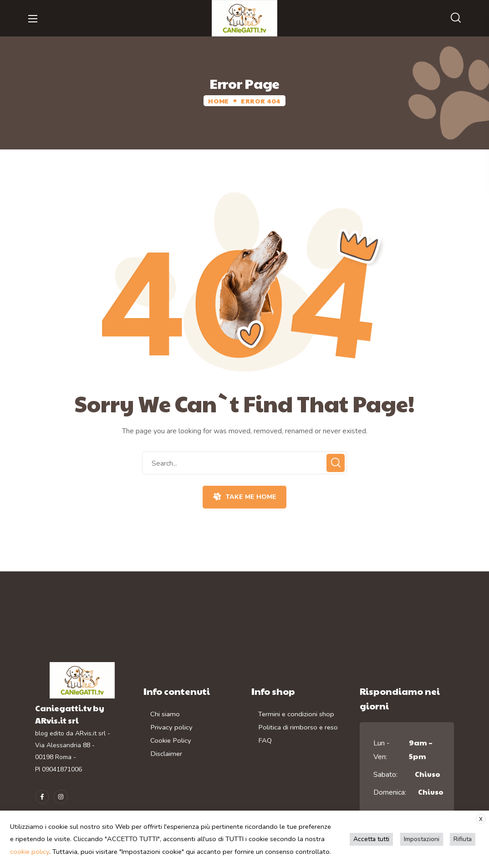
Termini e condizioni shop (296, 714)
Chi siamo (165, 714)
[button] (456, 18)
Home (218, 101)
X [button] (481, 819)
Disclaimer (166, 753)
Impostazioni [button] (422, 839)
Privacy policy (171, 727)
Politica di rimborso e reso (298, 727)
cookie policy (30, 852)
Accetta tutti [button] (372, 839)
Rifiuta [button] (463, 839)
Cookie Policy (171, 740)
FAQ (265, 740)
